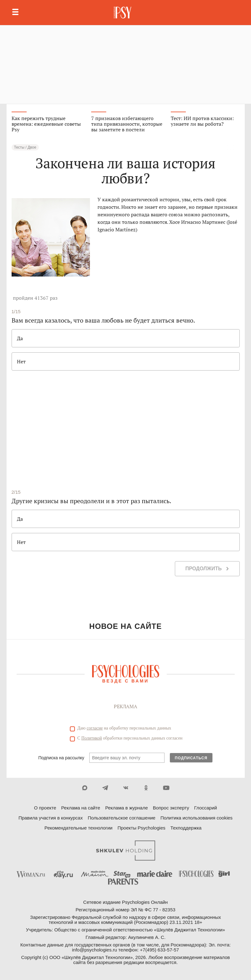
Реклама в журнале (127, 808)
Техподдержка (186, 828)
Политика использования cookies (196, 818)
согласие (95, 728)
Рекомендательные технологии (78, 828)
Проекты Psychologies (141, 828)
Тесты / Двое (25, 147)
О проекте (45, 808)
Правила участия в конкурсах (51, 818)
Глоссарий (205, 808)
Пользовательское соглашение (122, 818)
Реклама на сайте (81, 808)
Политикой (92, 738)
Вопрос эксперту (171, 808)
